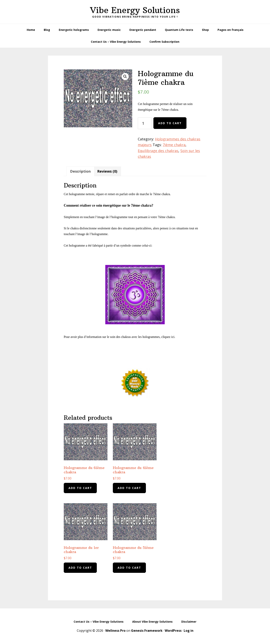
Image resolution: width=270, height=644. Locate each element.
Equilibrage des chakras (158, 151)
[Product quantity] (145, 123)
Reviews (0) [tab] (107, 171)
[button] (125, 77)
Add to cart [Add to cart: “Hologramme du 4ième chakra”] (129, 488)
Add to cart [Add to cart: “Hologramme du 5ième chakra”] (129, 568)
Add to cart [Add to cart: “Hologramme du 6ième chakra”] (80, 488)
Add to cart (170, 123)
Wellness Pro (115, 631)
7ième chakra (174, 145)
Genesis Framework (147, 631)
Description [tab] (80, 171)
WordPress (173, 631)
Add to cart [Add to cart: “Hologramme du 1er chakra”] (80, 568)
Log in (189, 631)
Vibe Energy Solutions (135, 10)
